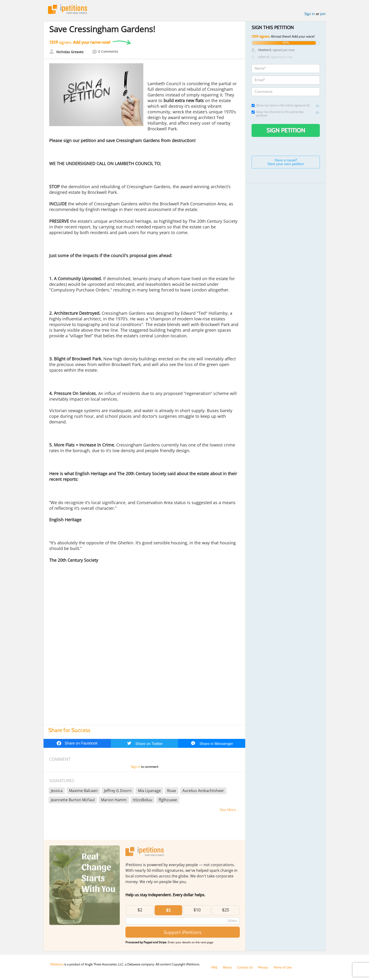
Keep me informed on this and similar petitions (278, 114)
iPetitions (68, 9)
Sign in (310, 14)
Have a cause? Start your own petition (286, 162)
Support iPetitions (183, 932)
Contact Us (245, 967)
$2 (140, 910)
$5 (168, 910)
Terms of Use (283, 967)
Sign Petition (286, 130)
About (227, 967)
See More (228, 810)
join (323, 14)
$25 (225, 910)
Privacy (263, 967)
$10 (197, 910)
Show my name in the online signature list (281, 105)
